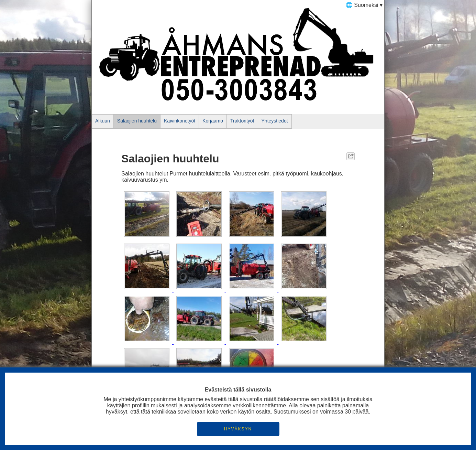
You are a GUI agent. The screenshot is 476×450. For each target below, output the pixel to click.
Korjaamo (213, 121)
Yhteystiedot (275, 121)
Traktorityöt (242, 121)
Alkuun (103, 121)
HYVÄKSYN (238, 429)
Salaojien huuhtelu (137, 121)
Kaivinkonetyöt (180, 121)
